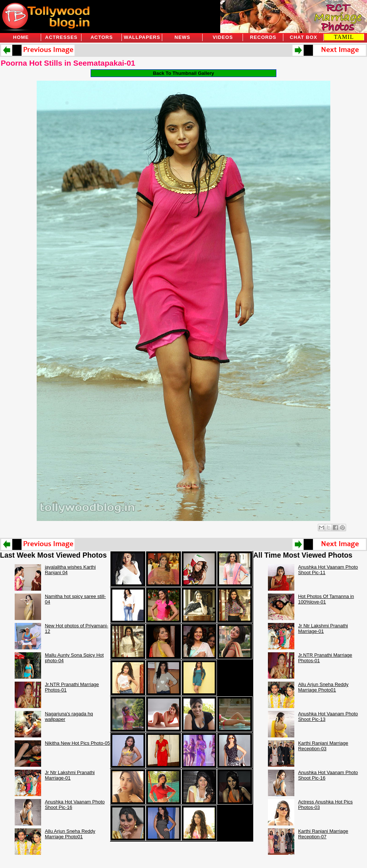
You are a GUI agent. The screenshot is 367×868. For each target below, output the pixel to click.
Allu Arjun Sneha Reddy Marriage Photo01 (70, 834)
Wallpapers (142, 37)
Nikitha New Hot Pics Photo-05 (77, 743)
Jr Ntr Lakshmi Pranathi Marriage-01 (70, 775)
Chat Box (304, 37)
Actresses (61, 37)
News (183, 37)
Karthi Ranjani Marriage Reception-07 (323, 834)
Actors (102, 37)
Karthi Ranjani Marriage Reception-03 (323, 746)
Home (21, 37)
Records (263, 37)
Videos (223, 37)
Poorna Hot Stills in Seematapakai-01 (68, 63)
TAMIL (344, 37)
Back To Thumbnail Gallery (184, 73)
